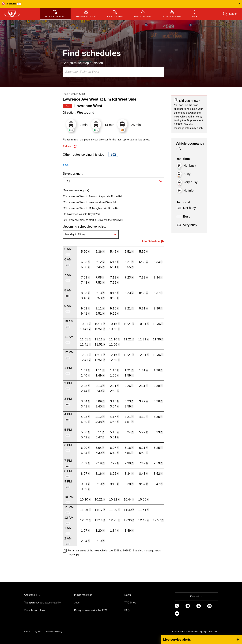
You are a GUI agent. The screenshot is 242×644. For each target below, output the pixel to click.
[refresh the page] (70, 146)
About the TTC (32, 595)
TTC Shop (130, 603)
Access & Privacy (54, 632)
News (128, 595)
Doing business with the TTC (91, 610)
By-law (38, 632)
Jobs (77, 603)
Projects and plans (34, 610)
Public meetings (83, 595)
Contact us (196, 596)
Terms (27, 632)
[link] (177, 606)
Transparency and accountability (42, 603)
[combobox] (113, 72)
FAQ (127, 610)
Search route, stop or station (83, 63)
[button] (121, 4)
